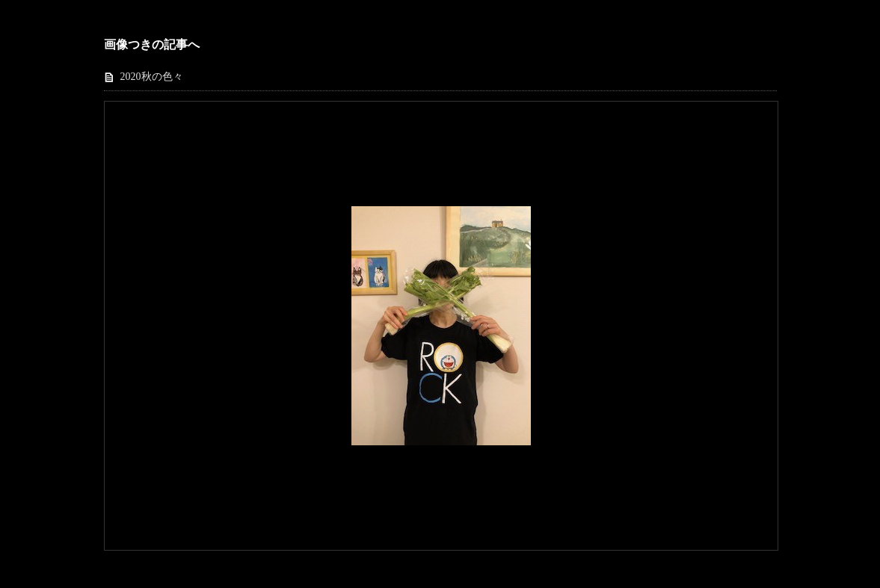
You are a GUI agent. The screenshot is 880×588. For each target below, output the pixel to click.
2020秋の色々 (152, 77)
